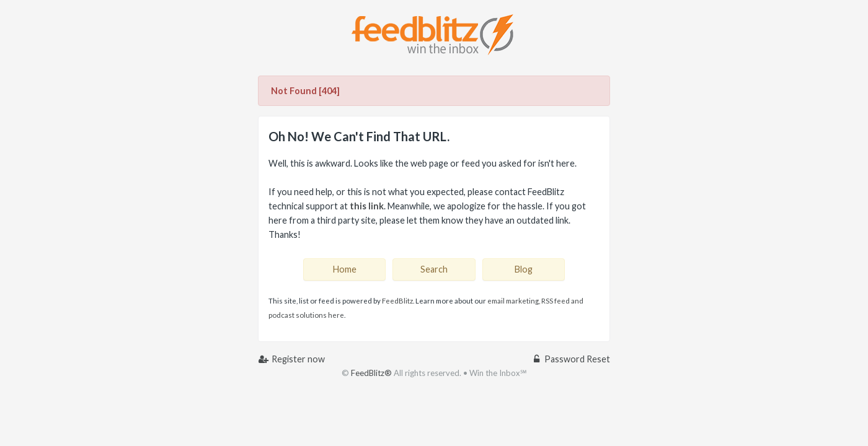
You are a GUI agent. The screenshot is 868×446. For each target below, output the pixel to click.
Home (345, 269)
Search (434, 269)
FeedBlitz (397, 301)
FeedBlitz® (371, 373)
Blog (524, 269)
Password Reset (571, 359)
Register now (291, 359)
